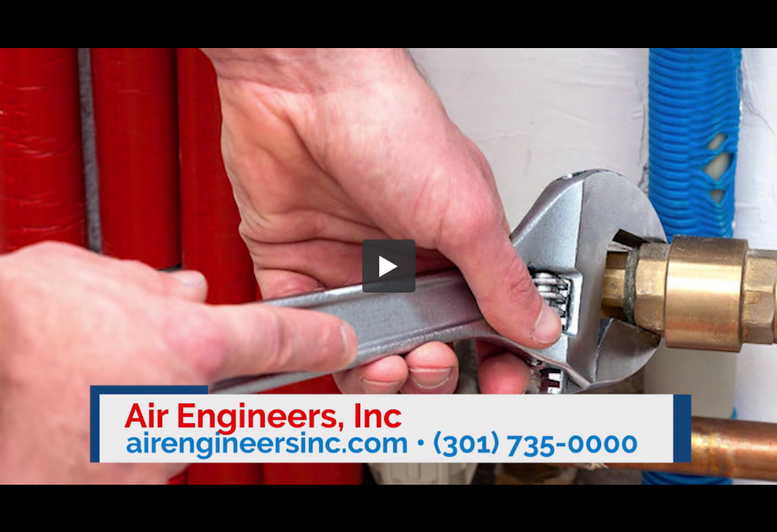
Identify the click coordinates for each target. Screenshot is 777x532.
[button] (389, 266)
